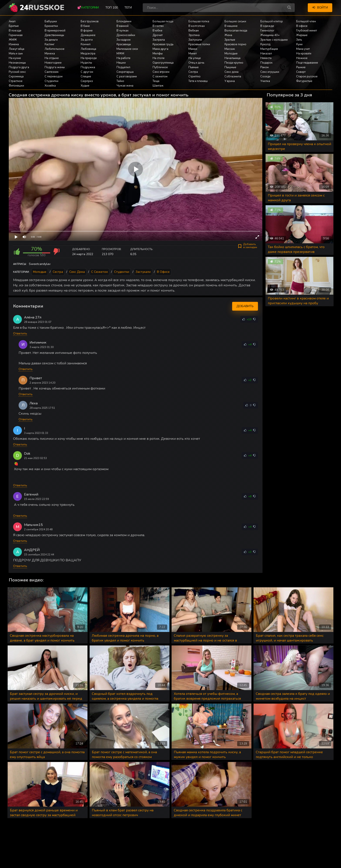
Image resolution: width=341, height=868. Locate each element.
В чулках (123, 31)
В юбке (157, 31)
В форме (87, 31)
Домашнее (88, 35)
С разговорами (127, 77)
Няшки (121, 63)
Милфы (158, 54)
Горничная (16, 35)
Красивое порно (235, 44)
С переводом (54, 77)
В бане (85, 26)
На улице (195, 58)
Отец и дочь (196, 63)
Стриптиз (194, 77)
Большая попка (199, 21)
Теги (128, 8)
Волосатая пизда (236, 31)
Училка (265, 81)
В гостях (158, 26)
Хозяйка (50, 86)
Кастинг (50, 44)
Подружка (88, 67)
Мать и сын (16, 54)
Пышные (230, 67)
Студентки (51, 81)
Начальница (232, 58)
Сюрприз (87, 81)
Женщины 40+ (270, 35)
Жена (228, 35)
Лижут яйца (17, 49)
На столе (159, 58)
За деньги (51, 40)
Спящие (86, 77)
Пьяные (194, 67)
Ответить (20, 333)
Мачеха (50, 54)
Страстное (16, 81)
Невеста (266, 58)
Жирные (302, 35)
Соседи (265, 77)
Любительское (55, 49)
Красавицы (124, 44)
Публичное (160, 67)
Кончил (86, 44)
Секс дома (231, 72)
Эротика (194, 35)
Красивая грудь (163, 44)
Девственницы (54, 35)
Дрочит (158, 35)
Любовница (88, 49)
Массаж (230, 49)
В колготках (197, 26)
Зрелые (230, 40)
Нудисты (86, 63)
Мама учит (303, 49)
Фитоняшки (16, 86)
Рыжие (301, 67)
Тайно (120, 81)
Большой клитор (272, 21)
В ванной (123, 26)
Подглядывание (307, 63)
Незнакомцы (17, 63)
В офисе (302, 26)
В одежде (267, 26)
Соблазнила (233, 77)
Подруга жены (55, 67)
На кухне (15, 58)
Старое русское (307, 77)
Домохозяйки (126, 35)
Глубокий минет (307, 31)
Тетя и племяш (198, 81)
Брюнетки (51, 26)
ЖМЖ (13, 40)
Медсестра (88, 54)
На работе (124, 58)
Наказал (266, 54)
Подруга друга (19, 67)
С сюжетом (160, 77)
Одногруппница (163, 63)
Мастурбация (269, 49)
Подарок (266, 63)
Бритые (14, 26)
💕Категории (88, 8)
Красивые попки (199, 44)
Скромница (16, 77)
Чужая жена (125, 86)
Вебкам (194, 31)
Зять (299, 40)
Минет (193, 54)
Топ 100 (112, 8)
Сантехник (52, 72)
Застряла (159, 40)
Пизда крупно (234, 63)
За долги (87, 40)
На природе (89, 58)
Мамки (193, 49)
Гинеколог (267, 31)
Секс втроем (161, 72)
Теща (156, 81)
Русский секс (17, 72)
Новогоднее (53, 63)
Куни (299, 44)
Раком (264, 67)
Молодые (231, 54)
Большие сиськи (235, 21)
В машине (231, 26)
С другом (87, 72)
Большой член (306, 21)
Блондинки (124, 21)
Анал (12, 21)
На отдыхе (52, 58)
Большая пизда (163, 21)
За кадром (124, 40)
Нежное (302, 58)
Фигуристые (304, 81)
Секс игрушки (270, 72)
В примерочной (55, 31)
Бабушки (51, 21)
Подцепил (123, 67)
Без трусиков (90, 21)
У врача (230, 81)
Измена (14, 44)
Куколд (265, 44)
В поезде (15, 31)
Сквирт (301, 72)
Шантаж (158, 86)
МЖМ (120, 54)
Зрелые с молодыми (274, 40)
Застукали (195, 40)
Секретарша (125, 72)
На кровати (304, 54)
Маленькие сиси (127, 49)
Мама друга (160, 49)
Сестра (193, 72)
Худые (85, 86)
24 (42, 8)
